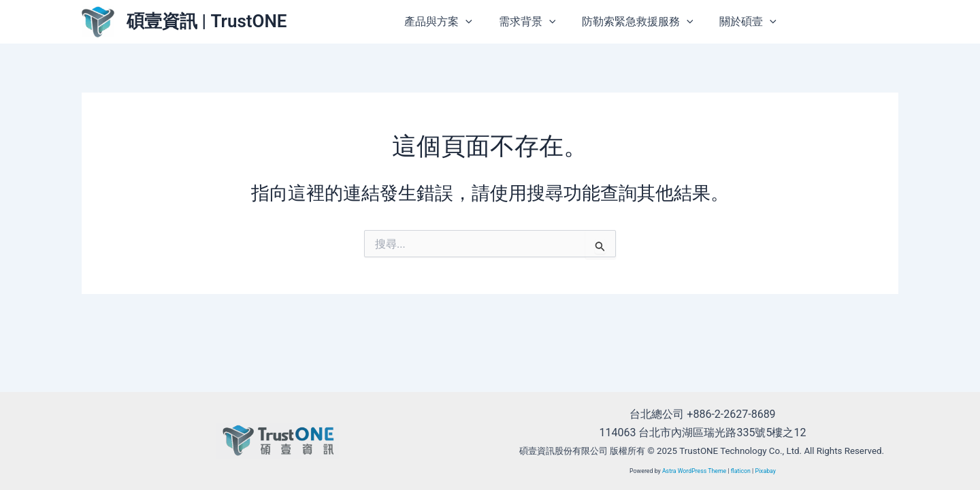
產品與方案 (455, 22)
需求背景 (538, 22)
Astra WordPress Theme (694, 471)
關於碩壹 (750, 22)
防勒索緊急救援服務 (644, 22)
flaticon (741, 471)
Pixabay (766, 471)
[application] (482, 22)
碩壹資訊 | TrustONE (207, 21)
